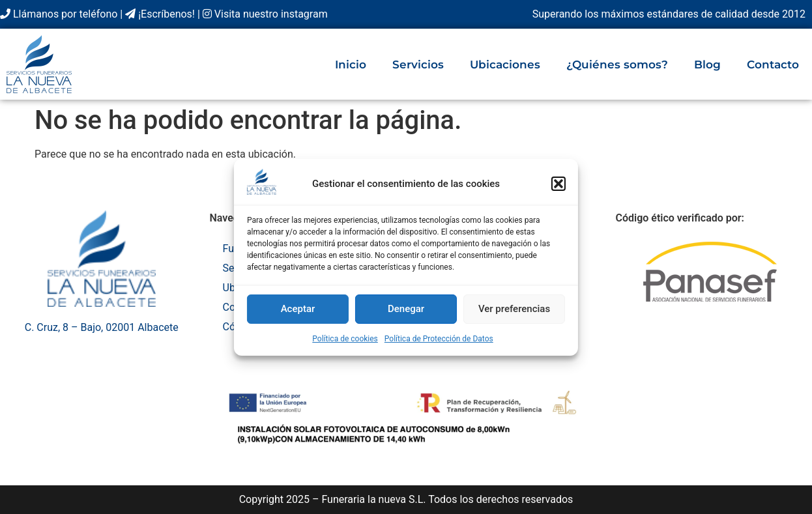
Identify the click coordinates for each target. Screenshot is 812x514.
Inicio (351, 64)
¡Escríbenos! (160, 14)
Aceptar (298, 309)
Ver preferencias (514, 309)
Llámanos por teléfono (59, 14)
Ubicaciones (505, 64)
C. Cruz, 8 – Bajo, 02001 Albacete (102, 327)
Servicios (418, 64)
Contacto (773, 64)
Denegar (406, 309)
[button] (558, 184)
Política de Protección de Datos (439, 339)
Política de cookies (345, 339)
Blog (707, 64)
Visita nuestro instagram (265, 14)
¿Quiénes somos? (617, 64)
